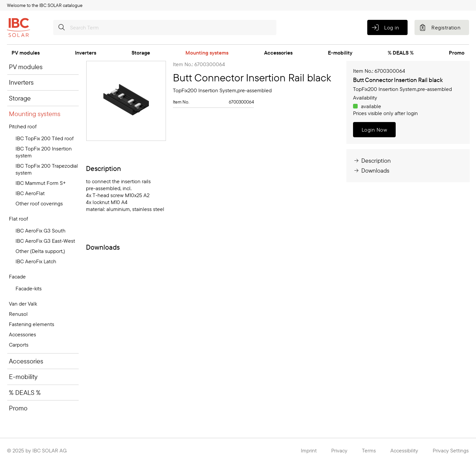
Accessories (278, 53)
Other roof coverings (39, 203)
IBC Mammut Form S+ (41, 183)
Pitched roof (23, 126)
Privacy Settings (451, 450)
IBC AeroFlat (30, 193)
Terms (369, 450)
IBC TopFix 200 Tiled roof (45, 138)
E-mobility (340, 53)
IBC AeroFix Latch (36, 261)
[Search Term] (165, 27)
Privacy (339, 450)
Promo (457, 53)
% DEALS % (401, 53)
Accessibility (404, 450)
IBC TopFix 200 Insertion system (44, 152)
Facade (17, 276)
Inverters (86, 53)
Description (372, 161)
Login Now (374, 130)
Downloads (371, 170)
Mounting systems (207, 53)
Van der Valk (23, 304)
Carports (19, 345)
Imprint (309, 450)
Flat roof (19, 219)
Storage (141, 53)
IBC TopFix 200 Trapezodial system (47, 169)
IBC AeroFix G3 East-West (45, 241)
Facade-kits (29, 288)
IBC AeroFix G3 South (40, 230)
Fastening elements (32, 324)
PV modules (26, 53)
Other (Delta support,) (40, 251)
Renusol (18, 314)
